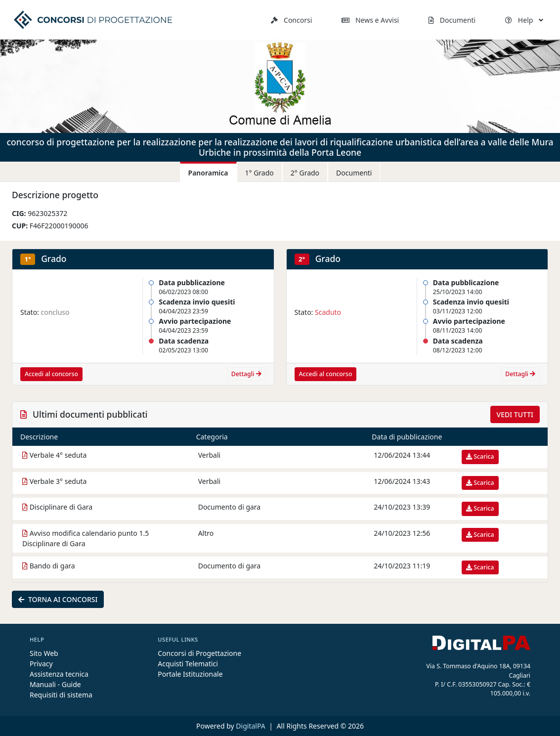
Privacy (41, 664)
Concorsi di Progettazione (199, 653)
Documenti (452, 20)
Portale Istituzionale (190, 674)
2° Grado (305, 173)
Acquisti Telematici (188, 664)
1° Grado (259, 173)
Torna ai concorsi (58, 599)
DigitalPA (251, 726)
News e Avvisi (370, 20)
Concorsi (291, 20)
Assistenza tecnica (59, 674)
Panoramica (208, 173)
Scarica (480, 456)
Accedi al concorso (51, 374)
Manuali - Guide (55, 684)
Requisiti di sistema (61, 695)
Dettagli (246, 374)
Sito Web (44, 653)
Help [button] (524, 20)
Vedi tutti (515, 414)
